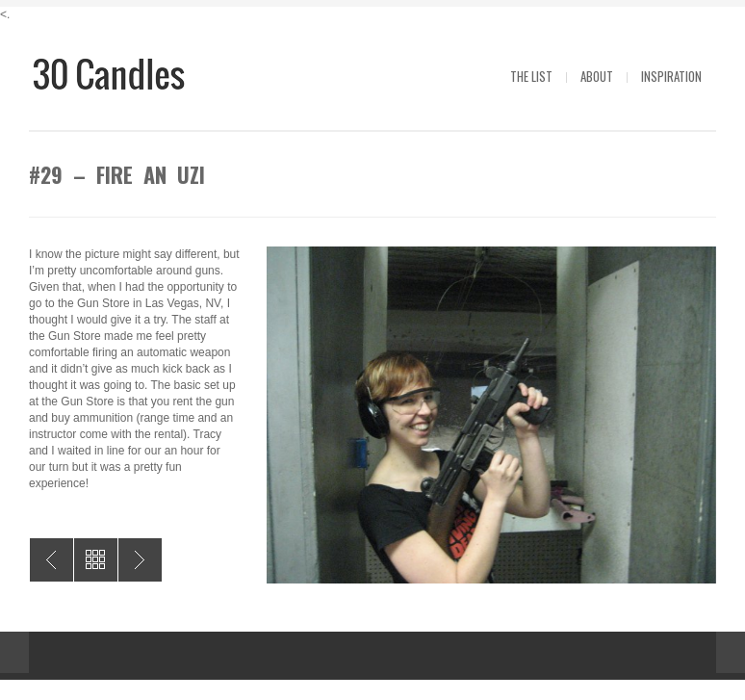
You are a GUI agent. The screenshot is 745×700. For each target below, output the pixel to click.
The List (531, 76)
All (96, 560)
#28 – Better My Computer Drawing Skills (140, 560)
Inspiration (671, 76)
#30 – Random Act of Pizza (51, 560)
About (597, 76)
